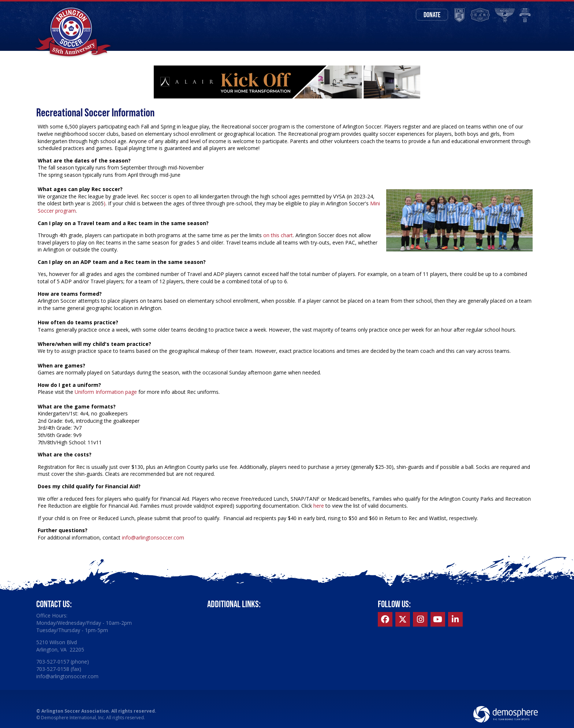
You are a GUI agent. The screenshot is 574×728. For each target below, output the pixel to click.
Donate (432, 15)
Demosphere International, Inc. (73, 718)
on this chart (277, 235)
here (319, 506)
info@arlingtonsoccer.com (153, 537)
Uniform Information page (106, 392)
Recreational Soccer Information (95, 112)
